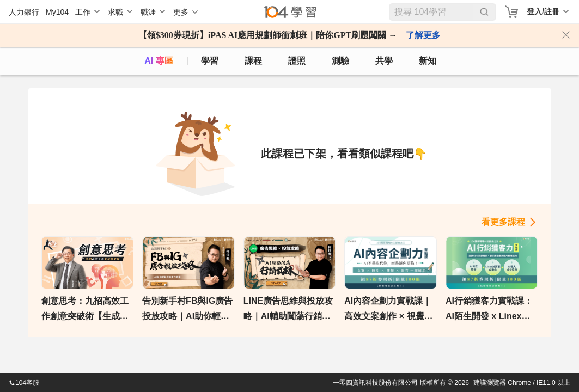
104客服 (24, 383)
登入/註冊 (543, 11)
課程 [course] (253, 61)
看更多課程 (503, 222)
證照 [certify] (297, 61)
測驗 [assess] (340, 61)
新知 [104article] (428, 61)
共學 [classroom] (384, 61)
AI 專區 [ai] (159, 61)
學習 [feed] (210, 61)
